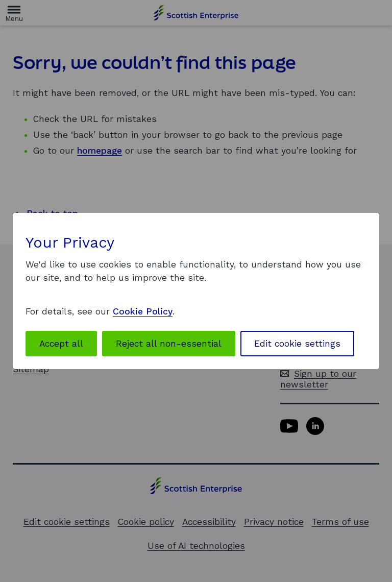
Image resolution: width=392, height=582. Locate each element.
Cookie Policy (143, 311)
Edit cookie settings (297, 344)
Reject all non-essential (169, 344)
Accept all (61, 344)
